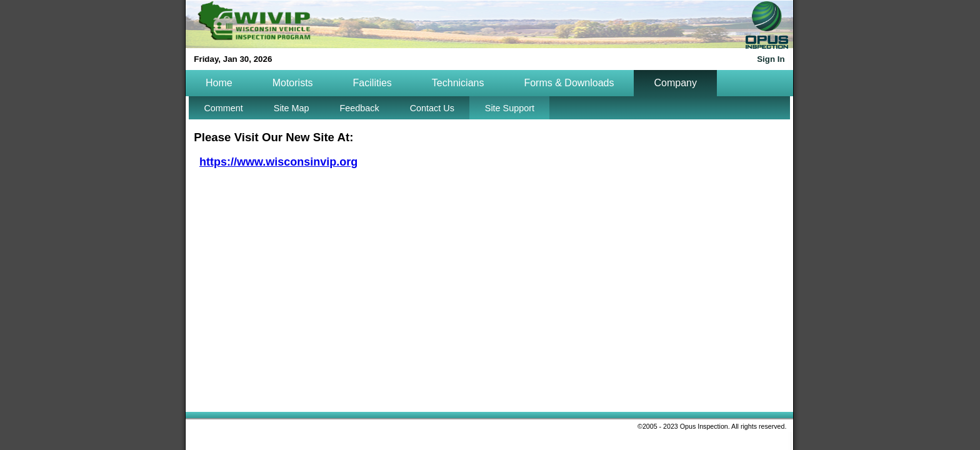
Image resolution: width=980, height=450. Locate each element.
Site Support (510, 108)
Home (219, 83)
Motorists (293, 83)
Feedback (360, 108)
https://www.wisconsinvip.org (278, 162)
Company (675, 83)
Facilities (372, 83)
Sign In (771, 59)
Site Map (292, 108)
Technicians (458, 83)
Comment (223, 108)
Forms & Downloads (569, 83)
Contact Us (432, 108)
